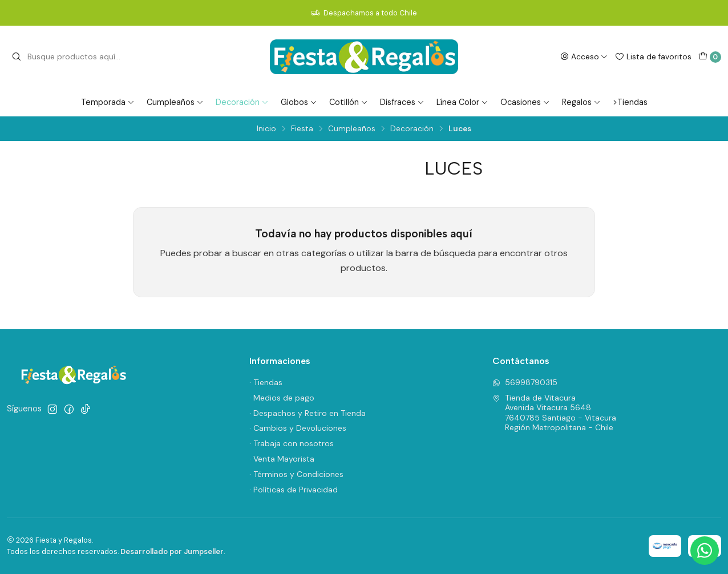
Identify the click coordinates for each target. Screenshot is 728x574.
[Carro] (710, 57)
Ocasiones (525, 102)
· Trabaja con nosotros (292, 443)
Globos (299, 102)
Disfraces (402, 102)
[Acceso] (584, 56)
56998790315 (525, 382)
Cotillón (349, 102)
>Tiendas (630, 102)
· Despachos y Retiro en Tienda (308, 413)
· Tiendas (266, 382)
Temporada (108, 102)
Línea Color (462, 102)
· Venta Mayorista (282, 459)
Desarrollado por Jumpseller (172, 551)
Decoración (242, 102)
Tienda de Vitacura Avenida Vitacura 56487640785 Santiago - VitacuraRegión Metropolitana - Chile (554, 413)
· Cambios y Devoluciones (298, 428)
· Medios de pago (282, 398)
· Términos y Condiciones (296, 474)
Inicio (266, 129)
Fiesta (302, 129)
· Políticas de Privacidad (294, 490)
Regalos (581, 102)
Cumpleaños (175, 102)
